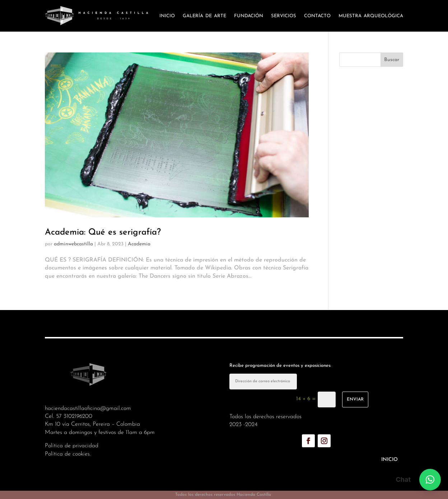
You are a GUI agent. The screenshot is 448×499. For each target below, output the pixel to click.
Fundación (249, 16)
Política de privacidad (72, 446)
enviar (355, 399)
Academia (139, 244)
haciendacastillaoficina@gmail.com (88, 408)
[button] (430, 480)
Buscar (392, 60)
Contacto (317, 16)
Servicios (284, 16)
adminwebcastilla (73, 244)
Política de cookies (67, 454)
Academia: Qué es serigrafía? (103, 232)
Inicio (167, 16)
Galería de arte (204, 16)
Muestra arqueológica (371, 16)
